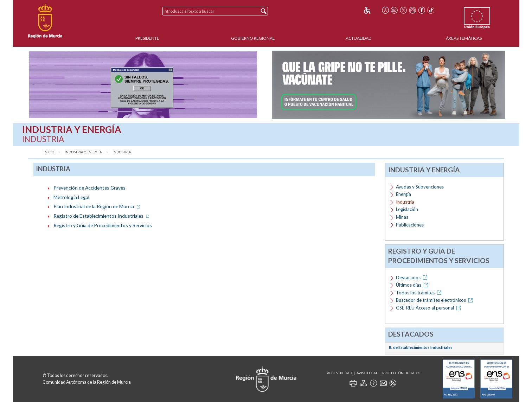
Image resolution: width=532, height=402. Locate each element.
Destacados (413, 277)
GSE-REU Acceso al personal (430, 308)
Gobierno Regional (253, 38)
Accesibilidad (339, 373)
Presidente (147, 38)
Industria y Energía (83, 152)
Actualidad (358, 38)
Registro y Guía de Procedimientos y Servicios (103, 225)
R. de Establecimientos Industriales (421, 347)
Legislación (407, 209)
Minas (402, 217)
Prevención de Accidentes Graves (89, 188)
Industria (122, 152)
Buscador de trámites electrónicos (435, 300)
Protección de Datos (401, 373)
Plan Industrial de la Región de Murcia (97, 206)
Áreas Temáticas (464, 38)
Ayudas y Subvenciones (420, 187)
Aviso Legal (367, 373)
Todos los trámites (420, 293)
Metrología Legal (71, 197)
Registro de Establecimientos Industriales (102, 216)
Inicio (49, 152)
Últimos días (413, 285)
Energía (403, 194)
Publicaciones (410, 225)
